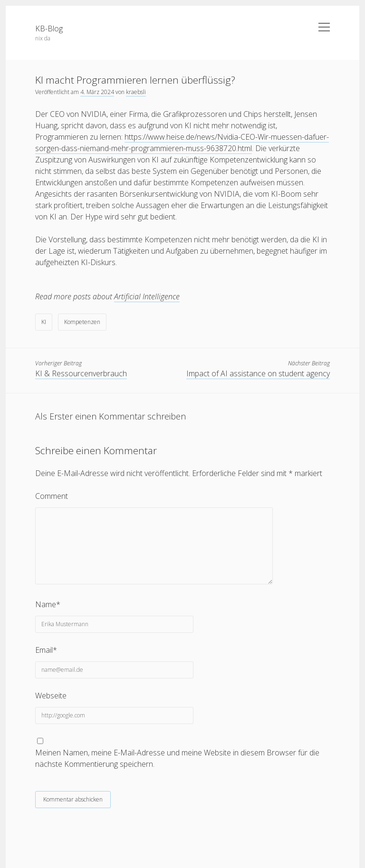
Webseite (51, 696)
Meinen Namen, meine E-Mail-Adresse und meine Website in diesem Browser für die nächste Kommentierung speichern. (177, 758)
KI (44, 322)
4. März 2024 (97, 92)
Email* (46, 650)
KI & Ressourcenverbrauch (81, 373)
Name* (48, 604)
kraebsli (136, 92)
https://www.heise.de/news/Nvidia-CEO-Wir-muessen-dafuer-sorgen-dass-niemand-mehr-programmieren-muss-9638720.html (182, 143)
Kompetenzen (82, 322)
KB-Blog (49, 29)
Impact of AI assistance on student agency (258, 373)
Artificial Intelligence (147, 296)
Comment (52, 496)
